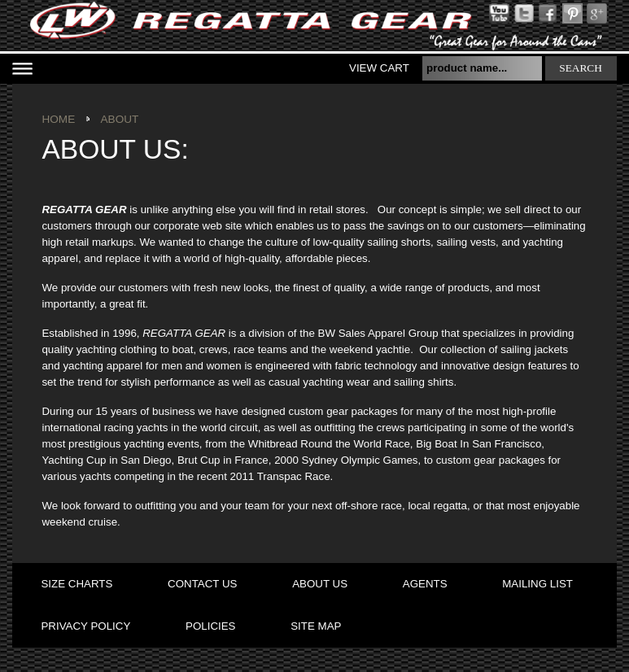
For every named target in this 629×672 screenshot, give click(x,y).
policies (210, 626)
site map (316, 626)
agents (425, 584)
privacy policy (85, 626)
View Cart (379, 68)
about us (320, 584)
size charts (76, 584)
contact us (202, 584)
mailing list (537, 584)
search (581, 68)
